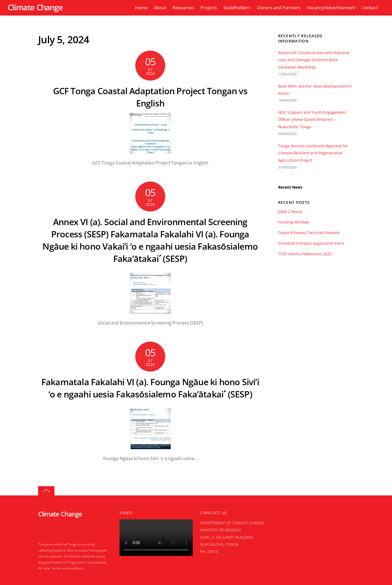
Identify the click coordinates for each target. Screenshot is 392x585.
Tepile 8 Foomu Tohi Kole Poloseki (309, 233)
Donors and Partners (279, 8)
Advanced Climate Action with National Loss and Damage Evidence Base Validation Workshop (314, 60)
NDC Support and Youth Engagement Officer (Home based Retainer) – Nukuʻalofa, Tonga (312, 120)
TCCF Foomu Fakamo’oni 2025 (305, 254)
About (160, 8)
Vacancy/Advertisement (331, 8)
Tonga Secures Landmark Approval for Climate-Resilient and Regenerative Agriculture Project (313, 153)
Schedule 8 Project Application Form (311, 243)
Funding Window (294, 222)
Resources (183, 8)
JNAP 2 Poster (290, 212)
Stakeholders (237, 8)
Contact (370, 8)
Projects (209, 8)
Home (141, 8)
